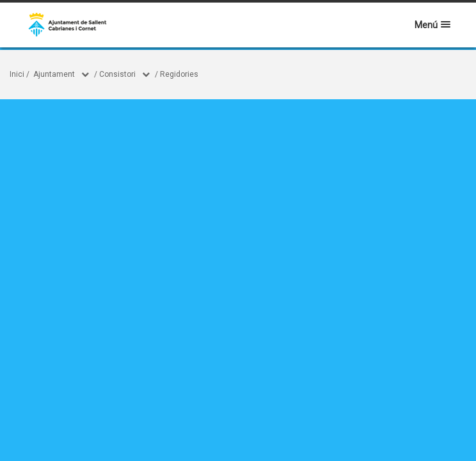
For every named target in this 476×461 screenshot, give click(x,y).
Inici (17, 74)
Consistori (117, 74)
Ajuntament (54, 74)
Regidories (179, 74)
